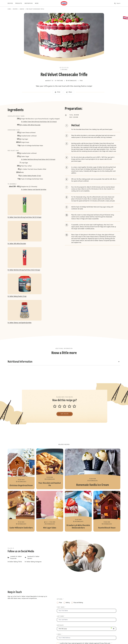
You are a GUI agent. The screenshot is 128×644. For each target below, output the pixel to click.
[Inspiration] (30, 3)
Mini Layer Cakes (50, 511)
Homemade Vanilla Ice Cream (93, 469)
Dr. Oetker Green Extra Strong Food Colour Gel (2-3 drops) (39, 122)
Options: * (60, 599)
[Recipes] (12, 3)
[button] (64, 65)
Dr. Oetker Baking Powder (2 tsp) (31, 176)
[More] (38, 3)
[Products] (20, 3)
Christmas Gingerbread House (21, 469)
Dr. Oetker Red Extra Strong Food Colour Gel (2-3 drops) (38, 160)
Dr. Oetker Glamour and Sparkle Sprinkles (34, 190)
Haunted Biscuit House (107, 511)
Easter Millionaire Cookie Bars (21, 511)
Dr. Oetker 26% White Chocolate (31, 125)
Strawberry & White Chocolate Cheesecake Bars (78, 511)
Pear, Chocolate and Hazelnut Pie (50, 469)
